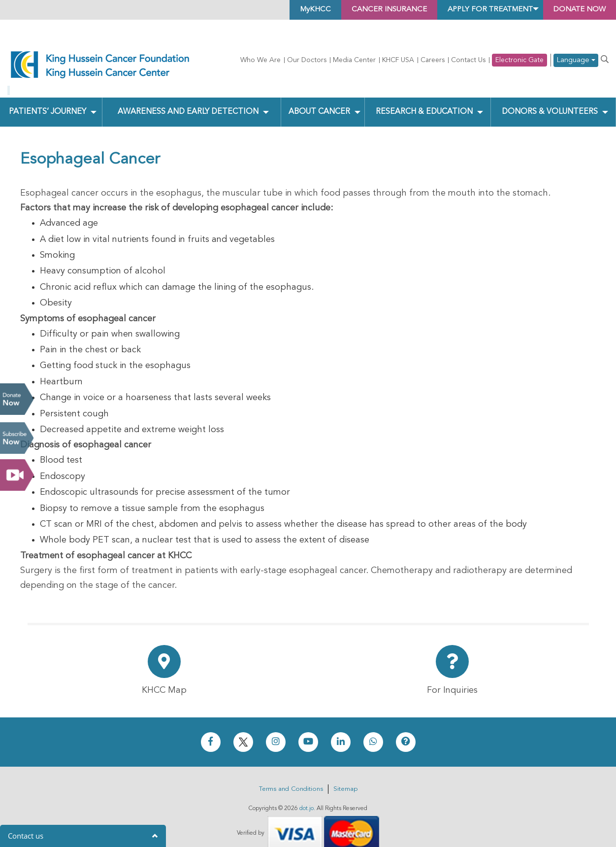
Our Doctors (307, 60)
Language (576, 60)
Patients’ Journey (47, 98)
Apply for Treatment (480, 10)
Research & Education (424, 98)
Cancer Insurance (372, 10)
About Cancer (319, 98)
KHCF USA (398, 60)
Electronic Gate (519, 60)
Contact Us (468, 60)
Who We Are (260, 60)
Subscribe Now (17, 438)
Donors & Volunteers (550, 98)
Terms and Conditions (291, 775)
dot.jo (307, 794)
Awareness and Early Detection (188, 98)
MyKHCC (293, 10)
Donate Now (17, 399)
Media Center (354, 60)
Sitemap (345, 775)
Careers (433, 60)
